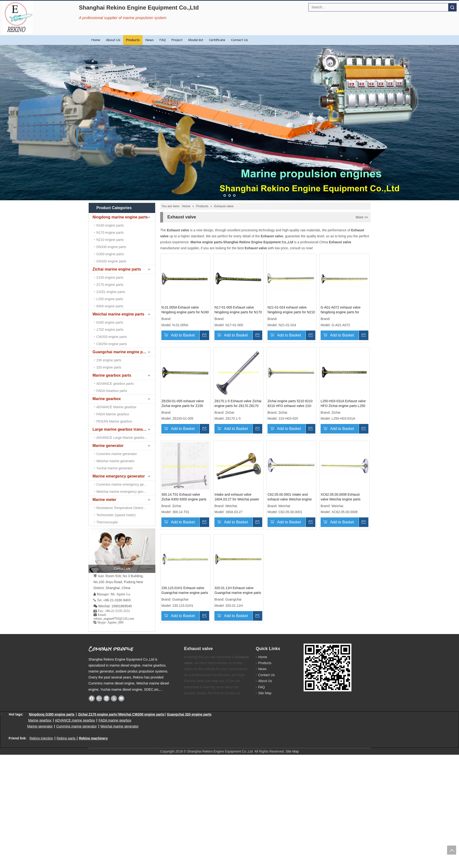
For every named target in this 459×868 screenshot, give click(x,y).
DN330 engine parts (111, 247)
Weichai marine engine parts (118, 314)
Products (133, 40)
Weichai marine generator (115, 461)
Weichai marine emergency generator (124, 492)
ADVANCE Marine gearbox (116, 407)
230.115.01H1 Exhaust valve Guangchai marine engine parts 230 (185, 591)
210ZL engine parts (111, 292)
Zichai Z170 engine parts (97, 714)
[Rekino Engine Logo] (18, 17)
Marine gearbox (107, 399)
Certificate (217, 40)
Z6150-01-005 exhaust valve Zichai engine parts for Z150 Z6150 (183, 404)
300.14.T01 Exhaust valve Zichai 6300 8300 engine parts (184, 497)
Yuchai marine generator (115, 468)
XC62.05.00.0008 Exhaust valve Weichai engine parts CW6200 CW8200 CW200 (341, 497)
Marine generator (108, 446)
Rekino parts (66, 738)
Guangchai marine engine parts (121, 352)
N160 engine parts (110, 225)
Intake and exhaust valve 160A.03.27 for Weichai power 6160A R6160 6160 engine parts (237, 497)
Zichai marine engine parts (117, 269)
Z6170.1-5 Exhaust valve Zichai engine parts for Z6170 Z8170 (238, 403)
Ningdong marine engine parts (120, 217)
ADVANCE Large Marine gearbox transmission (126, 438)
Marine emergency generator (119, 476)
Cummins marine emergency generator (125, 484)
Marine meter (104, 500)
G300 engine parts (110, 254)
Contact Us (239, 40)
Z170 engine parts (110, 285)
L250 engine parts (110, 299)
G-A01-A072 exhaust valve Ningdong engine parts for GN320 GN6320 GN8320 (341, 310)
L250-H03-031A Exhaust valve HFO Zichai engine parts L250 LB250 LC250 (343, 404)
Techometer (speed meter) (116, 515)
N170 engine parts (110, 233)
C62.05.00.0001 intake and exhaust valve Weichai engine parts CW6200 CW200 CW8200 (291, 497)
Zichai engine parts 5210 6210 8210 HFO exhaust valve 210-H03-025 (290, 404)
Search (452, 7)
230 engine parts (109, 360)
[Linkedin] (107, 698)
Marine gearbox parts (112, 375)
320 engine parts (109, 367)
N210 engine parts (110, 240)
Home (96, 40)
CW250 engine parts (112, 344)
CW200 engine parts (112, 337)
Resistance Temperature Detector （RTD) (126, 508)
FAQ (163, 40)
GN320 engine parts (111, 261)
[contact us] (122, 551)
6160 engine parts (110, 322)
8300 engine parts (110, 306)
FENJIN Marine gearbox (114, 421)
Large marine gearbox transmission (124, 429)
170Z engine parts (110, 330)
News (150, 40)
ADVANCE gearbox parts (115, 384)
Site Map (265, 693)
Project (177, 40)
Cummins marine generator (117, 454)
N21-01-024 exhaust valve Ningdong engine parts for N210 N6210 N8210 (291, 310)
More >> (362, 217)
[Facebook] (92, 698)
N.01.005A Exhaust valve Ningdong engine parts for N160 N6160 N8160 (185, 310)
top (452, 850)
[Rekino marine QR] (328, 667)
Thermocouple (107, 522)
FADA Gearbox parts (112, 391)
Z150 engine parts (110, 277)
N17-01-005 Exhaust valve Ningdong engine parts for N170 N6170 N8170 (238, 310)
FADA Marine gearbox (113, 414)
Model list (196, 40)
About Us (113, 40)
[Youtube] (121, 698)
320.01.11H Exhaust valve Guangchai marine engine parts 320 (238, 591)
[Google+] (99, 698)
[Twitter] (114, 698)
